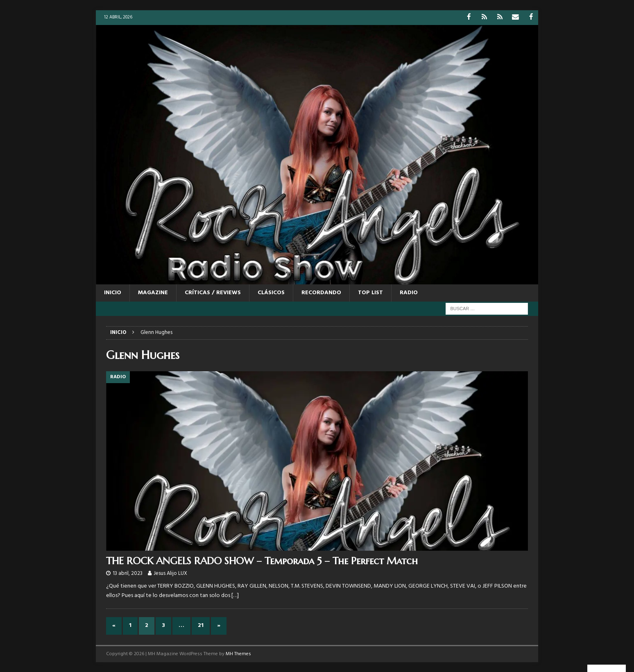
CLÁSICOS (271, 292)
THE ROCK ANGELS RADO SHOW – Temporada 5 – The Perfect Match (262, 560)
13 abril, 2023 (128, 573)
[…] (235, 595)
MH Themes (238, 654)
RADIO (409, 292)
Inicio (113, 292)
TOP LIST (370, 292)
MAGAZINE (153, 292)
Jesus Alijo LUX (170, 573)
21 (201, 625)
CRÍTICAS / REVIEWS (213, 292)
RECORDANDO (321, 292)
